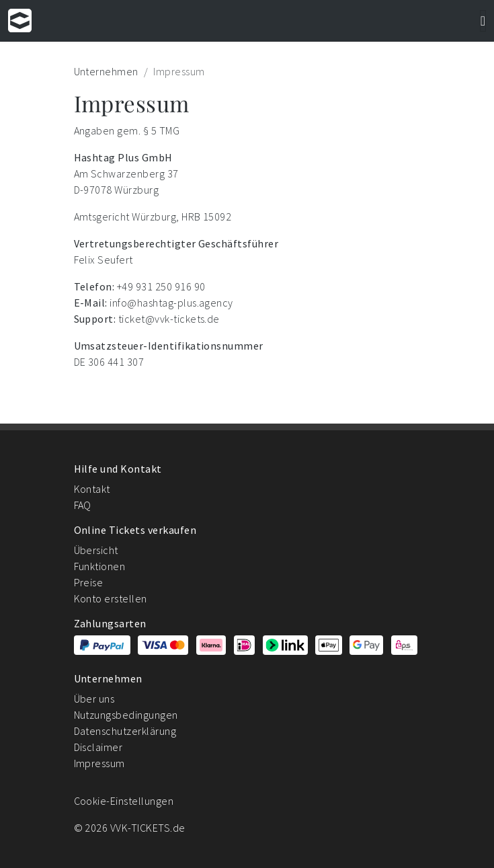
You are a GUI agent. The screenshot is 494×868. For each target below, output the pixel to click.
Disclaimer (98, 747)
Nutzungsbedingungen (126, 715)
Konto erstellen (111, 598)
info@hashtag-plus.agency (171, 303)
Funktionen (100, 566)
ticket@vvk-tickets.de (169, 319)
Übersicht (96, 550)
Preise (89, 582)
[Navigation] (483, 21)
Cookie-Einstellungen (124, 801)
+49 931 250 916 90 (161, 286)
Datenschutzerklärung (125, 731)
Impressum (99, 763)
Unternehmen (106, 71)
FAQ (83, 505)
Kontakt (92, 489)
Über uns (94, 699)
